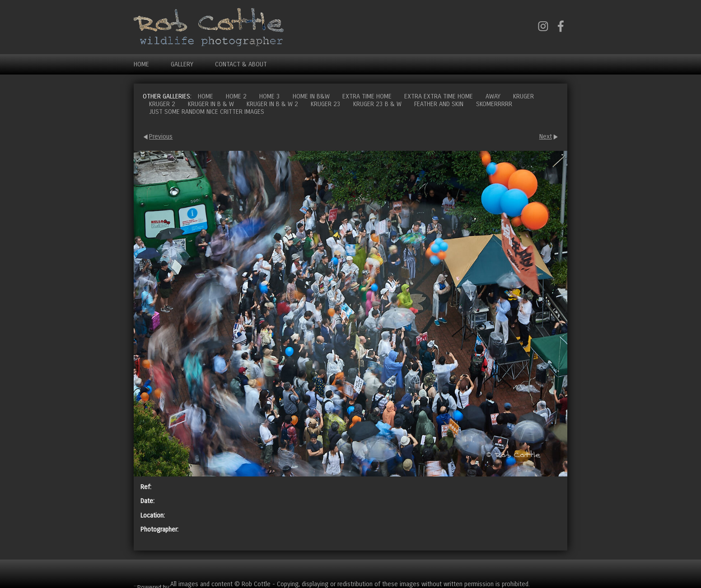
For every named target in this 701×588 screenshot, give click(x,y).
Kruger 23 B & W (377, 104)
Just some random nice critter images (207, 112)
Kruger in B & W (211, 104)
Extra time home (367, 96)
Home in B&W (311, 96)
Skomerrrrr (494, 104)
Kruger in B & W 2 (272, 104)
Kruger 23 (326, 104)
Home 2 (236, 96)
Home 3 (270, 96)
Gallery (182, 64)
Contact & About (241, 64)
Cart (560, 570)
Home (141, 64)
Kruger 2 (162, 104)
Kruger (523, 96)
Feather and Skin (439, 104)
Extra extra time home (439, 96)
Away (493, 96)
